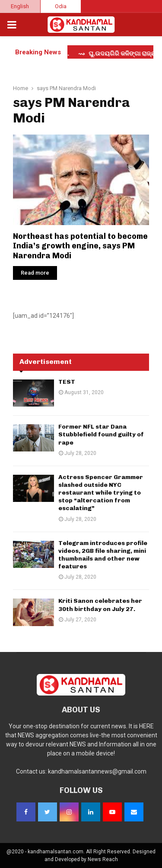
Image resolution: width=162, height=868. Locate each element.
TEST (67, 382)
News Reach (103, 859)
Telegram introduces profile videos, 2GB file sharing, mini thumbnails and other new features (103, 555)
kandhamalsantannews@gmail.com (97, 771)
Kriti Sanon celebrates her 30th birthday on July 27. (100, 605)
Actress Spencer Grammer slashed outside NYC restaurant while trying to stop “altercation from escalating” (101, 493)
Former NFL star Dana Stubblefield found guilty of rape (101, 434)
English (20, 6)
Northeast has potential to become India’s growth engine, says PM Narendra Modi (80, 246)
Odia (61, 6)
